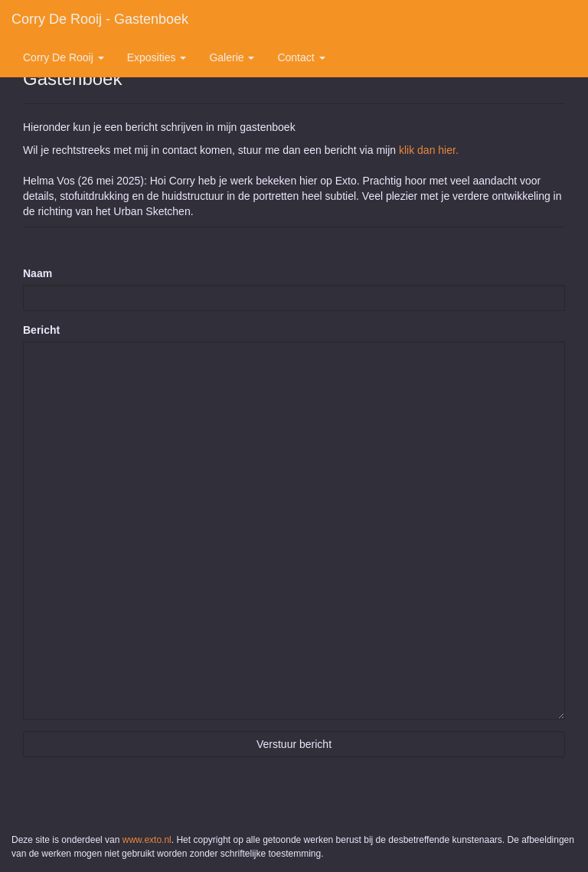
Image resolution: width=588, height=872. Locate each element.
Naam (38, 273)
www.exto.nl (147, 840)
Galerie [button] (232, 57)
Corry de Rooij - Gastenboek (100, 19)
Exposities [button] (157, 57)
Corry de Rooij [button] (64, 57)
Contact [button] (301, 57)
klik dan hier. (429, 150)
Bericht (41, 330)
